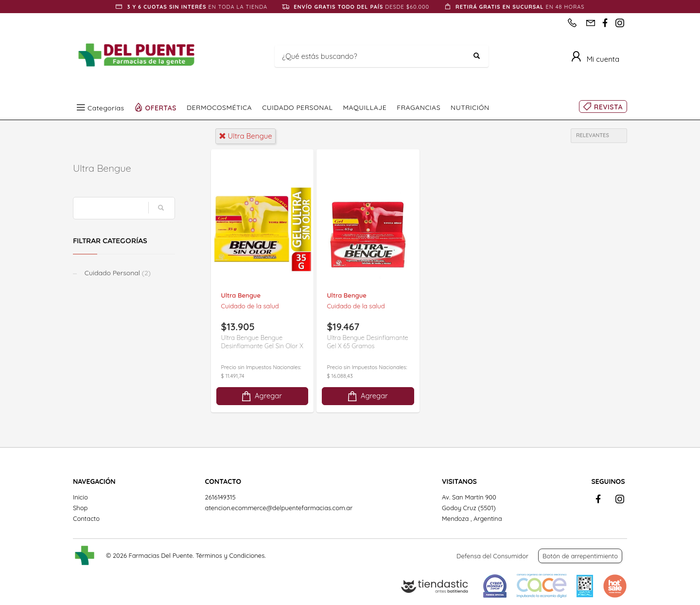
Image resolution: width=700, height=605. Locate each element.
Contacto (86, 518)
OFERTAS (161, 107)
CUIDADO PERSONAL (297, 107)
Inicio (80, 497)
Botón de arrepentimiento (580, 556)
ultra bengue (245, 136)
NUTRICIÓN (470, 107)
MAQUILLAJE (365, 107)
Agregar (261, 396)
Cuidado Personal (117, 273)
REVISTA (608, 107)
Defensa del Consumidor (492, 556)
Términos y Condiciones (230, 555)
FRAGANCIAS (419, 107)
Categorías (106, 107)
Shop (80, 508)
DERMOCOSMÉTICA (219, 107)
